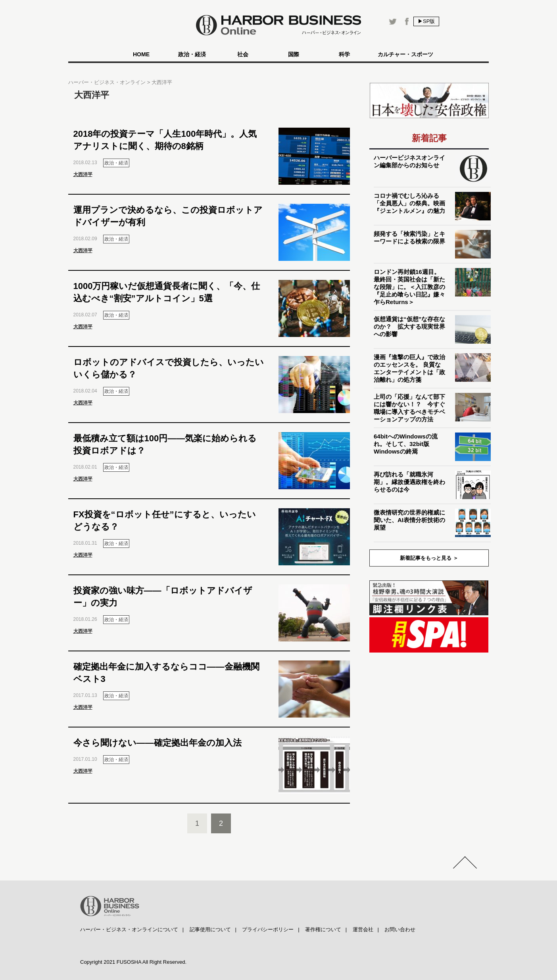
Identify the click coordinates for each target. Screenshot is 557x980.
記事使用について (210, 929)
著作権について (323, 929)
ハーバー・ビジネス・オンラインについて (129, 929)
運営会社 (363, 929)
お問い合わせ (400, 929)
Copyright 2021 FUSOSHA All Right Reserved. (133, 962)
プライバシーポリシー (268, 929)
